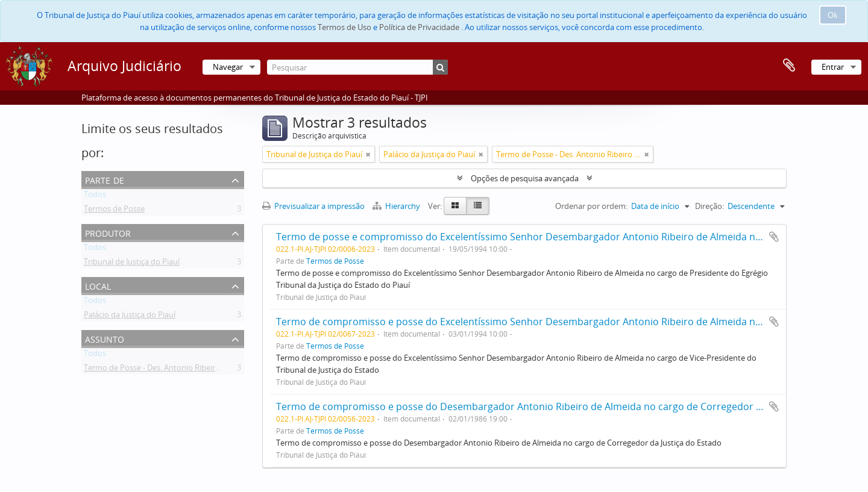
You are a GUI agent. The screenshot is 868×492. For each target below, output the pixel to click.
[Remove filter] (368, 154)
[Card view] (455, 206)
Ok (833, 15)
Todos (95, 196)
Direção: (709, 206)
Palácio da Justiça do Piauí (130, 317)
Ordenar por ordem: (591, 206)
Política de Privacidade (419, 27)
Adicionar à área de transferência (774, 237)
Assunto (105, 338)
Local (98, 285)
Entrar (833, 67)
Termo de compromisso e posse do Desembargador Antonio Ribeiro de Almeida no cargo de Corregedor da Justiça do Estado (562, 406)
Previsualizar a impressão (313, 206)
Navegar (228, 67)
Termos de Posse (114, 211)
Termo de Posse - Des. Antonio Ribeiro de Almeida (173, 370)
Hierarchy (397, 206)
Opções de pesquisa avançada (525, 178)
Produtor (108, 232)
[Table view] (478, 206)
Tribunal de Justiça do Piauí (132, 264)
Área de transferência (789, 66)
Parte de (105, 179)
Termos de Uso (344, 27)
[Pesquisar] (357, 67)
